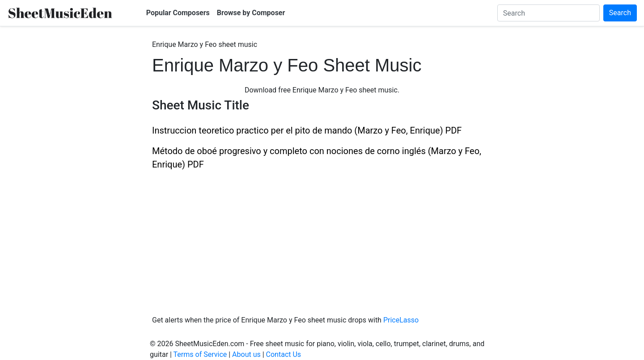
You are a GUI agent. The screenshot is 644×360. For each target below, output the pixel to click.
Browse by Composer (251, 13)
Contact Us (284, 354)
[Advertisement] (322, 238)
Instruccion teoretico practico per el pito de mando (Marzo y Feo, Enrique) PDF (307, 130)
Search (620, 13)
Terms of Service (200, 354)
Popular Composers (178, 13)
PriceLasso (401, 320)
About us (246, 354)
